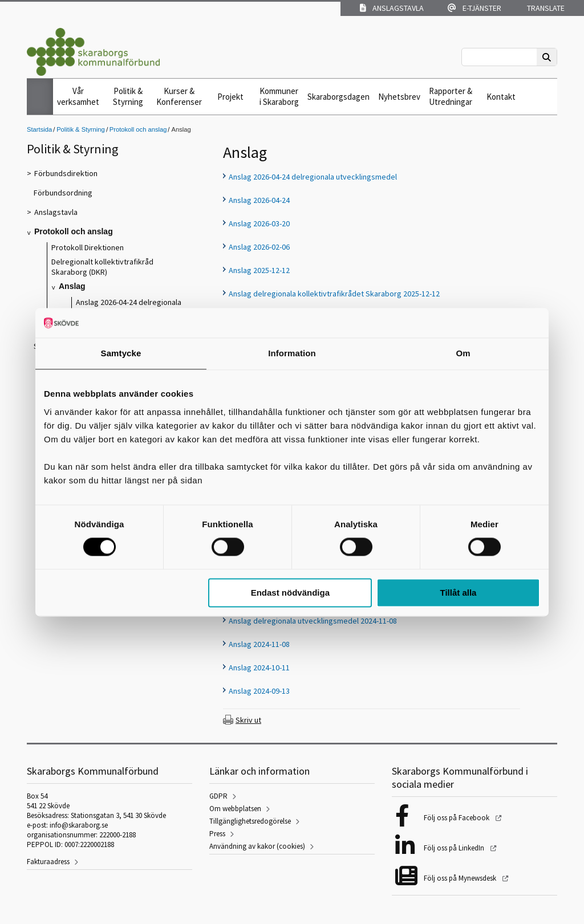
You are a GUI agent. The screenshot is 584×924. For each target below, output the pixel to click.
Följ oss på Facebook (457, 818)
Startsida (39, 129)
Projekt (230, 97)
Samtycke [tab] (121, 353)
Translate (545, 8)
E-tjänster (474, 8)
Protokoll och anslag (138, 129)
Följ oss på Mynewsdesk (461, 878)
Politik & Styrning (128, 96)
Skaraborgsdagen (338, 97)
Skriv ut (248, 720)
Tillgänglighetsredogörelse (250, 821)
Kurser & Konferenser (179, 96)
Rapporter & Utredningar (451, 96)
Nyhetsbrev (399, 97)
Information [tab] (292, 353)
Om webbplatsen (235, 809)
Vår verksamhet (78, 96)
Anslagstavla (392, 8)
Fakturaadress (48, 862)
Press (217, 834)
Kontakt (501, 97)
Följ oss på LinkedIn (455, 848)
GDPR (218, 796)
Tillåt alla (458, 593)
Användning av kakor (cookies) (257, 846)
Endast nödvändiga (290, 593)
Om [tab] (463, 353)
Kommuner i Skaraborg (279, 96)
